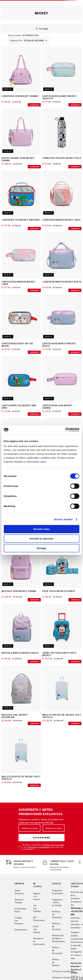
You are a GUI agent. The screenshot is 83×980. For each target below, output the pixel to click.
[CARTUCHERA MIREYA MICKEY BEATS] (62, 324)
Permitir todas (41, 529)
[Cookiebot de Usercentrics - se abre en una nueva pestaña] (65, 430)
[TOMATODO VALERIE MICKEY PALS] (62, 139)
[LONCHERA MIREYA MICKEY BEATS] (62, 263)
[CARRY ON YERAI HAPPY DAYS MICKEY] (62, 634)
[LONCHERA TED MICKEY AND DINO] (21, 201)
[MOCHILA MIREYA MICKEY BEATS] (21, 634)
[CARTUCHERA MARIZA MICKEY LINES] (21, 263)
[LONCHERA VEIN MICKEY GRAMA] (21, 77)
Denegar (41, 548)
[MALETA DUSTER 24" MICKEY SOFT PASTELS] (21, 758)
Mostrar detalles (63, 519)
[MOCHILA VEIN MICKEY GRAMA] (21, 572)
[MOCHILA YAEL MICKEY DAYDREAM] (21, 696)
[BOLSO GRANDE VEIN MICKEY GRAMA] (21, 139)
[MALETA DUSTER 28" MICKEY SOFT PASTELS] (62, 696)
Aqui (43, 462)
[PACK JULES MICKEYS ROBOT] (62, 572)
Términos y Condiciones (39, 847)
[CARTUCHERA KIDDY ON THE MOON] (21, 324)
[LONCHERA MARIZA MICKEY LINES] (62, 201)
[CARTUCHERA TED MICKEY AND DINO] (21, 386)
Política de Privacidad (54, 845)
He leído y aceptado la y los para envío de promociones (43, 847)
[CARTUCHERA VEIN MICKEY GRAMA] (62, 386)
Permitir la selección (42, 539)
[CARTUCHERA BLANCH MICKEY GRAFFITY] (62, 77)
